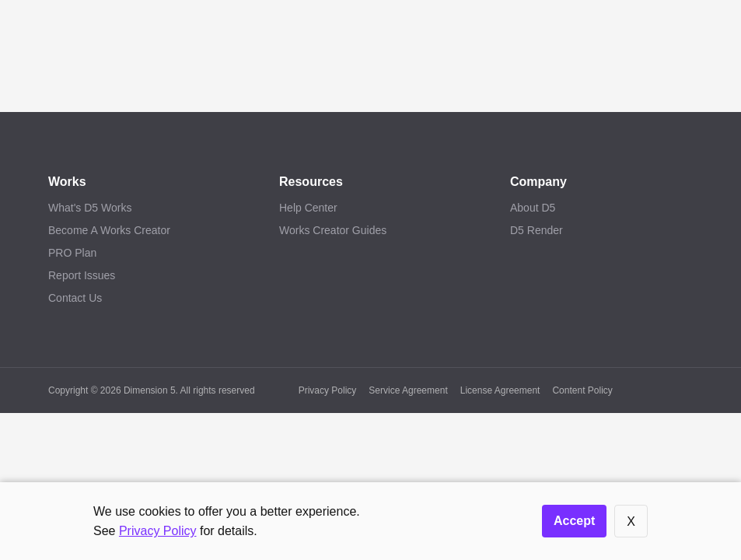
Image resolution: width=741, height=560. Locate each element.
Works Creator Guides (333, 230)
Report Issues (82, 275)
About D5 (533, 208)
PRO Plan (72, 253)
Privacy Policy (328, 390)
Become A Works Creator (109, 230)
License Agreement (500, 390)
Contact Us (75, 298)
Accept (574, 521)
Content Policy (582, 390)
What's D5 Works (90, 208)
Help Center (308, 208)
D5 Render (537, 230)
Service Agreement (408, 390)
